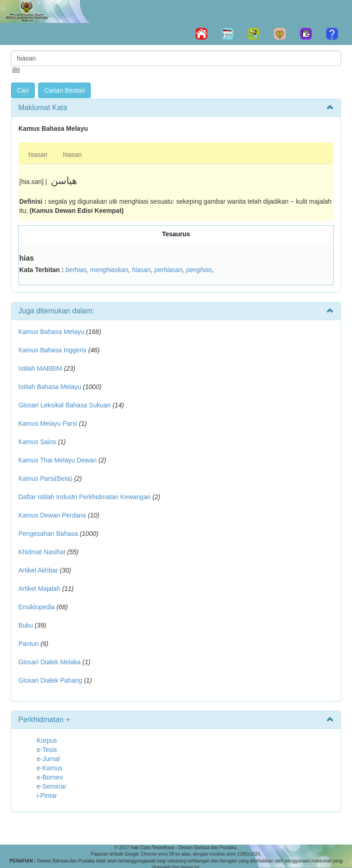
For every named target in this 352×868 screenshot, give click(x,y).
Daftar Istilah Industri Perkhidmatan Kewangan (85, 497)
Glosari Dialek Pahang (50, 680)
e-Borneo (50, 777)
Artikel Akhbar (38, 570)
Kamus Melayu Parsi (48, 423)
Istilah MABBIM (40, 368)
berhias (76, 270)
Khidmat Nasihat (42, 552)
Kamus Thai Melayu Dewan (58, 460)
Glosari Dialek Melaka (49, 662)
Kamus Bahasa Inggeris (52, 350)
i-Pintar (47, 796)
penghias (199, 270)
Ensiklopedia (36, 607)
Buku (26, 625)
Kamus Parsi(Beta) (45, 479)
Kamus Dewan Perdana (52, 515)
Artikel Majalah (39, 589)
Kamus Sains (37, 442)
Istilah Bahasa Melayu (50, 387)
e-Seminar (52, 786)
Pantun (28, 644)
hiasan (38, 155)
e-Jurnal (48, 759)
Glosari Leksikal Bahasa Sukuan (65, 405)
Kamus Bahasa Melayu (52, 332)
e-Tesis (47, 750)
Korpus (47, 740)
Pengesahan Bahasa (48, 534)
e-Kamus (49, 768)
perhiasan (169, 270)
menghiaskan (109, 270)
